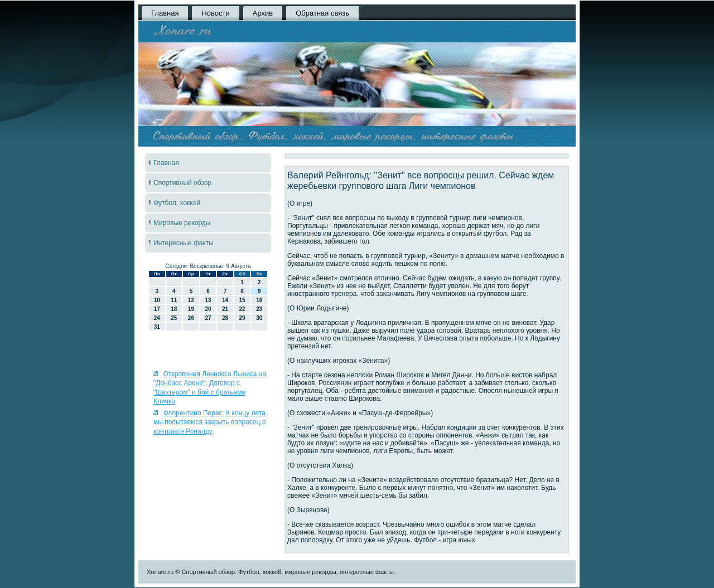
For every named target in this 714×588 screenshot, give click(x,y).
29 (242, 318)
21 (225, 309)
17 (157, 309)
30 (259, 318)
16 (259, 300)
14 (225, 300)
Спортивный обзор (182, 183)
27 (208, 318)
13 (208, 300)
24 (157, 318)
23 (259, 309)
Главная (165, 13)
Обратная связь (322, 13)
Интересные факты (184, 243)
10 (157, 300)
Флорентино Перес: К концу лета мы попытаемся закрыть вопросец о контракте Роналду (209, 422)
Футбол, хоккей (177, 203)
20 (208, 309)
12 (191, 300)
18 (174, 309)
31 (157, 327)
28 (225, 318)
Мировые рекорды (182, 223)
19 (191, 309)
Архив (263, 13)
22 (242, 309)
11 (174, 300)
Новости (215, 13)
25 (174, 318)
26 (191, 318)
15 (242, 300)
